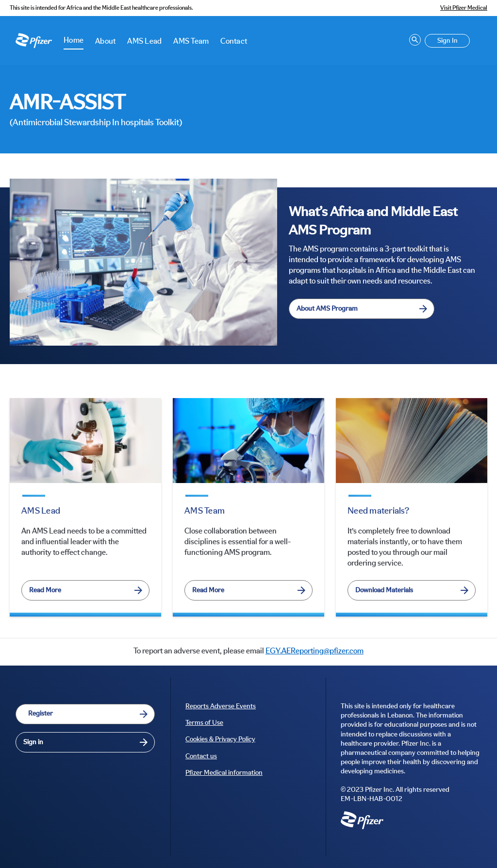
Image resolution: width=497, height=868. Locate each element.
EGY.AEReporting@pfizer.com (315, 651)
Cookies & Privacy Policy (220, 739)
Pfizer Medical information (224, 773)
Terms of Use (204, 723)
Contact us (201, 756)
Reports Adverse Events (221, 706)
